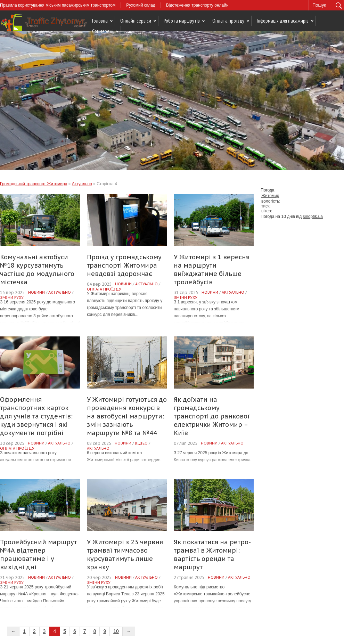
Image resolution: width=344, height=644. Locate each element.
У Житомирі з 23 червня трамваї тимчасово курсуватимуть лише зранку (125, 555)
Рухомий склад (141, 5)
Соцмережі (103, 31)
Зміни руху (12, 297)
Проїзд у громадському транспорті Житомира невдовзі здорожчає (124, 265)
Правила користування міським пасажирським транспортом (58, 5)
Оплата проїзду (228, 21)
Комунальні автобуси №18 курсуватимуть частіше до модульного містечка (37, 270)
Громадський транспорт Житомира (34, 184)
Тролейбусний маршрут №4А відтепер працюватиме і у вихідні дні (38, 555)
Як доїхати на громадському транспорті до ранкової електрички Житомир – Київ (212, 416)
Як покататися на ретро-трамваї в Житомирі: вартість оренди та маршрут (212, 555)
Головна (100, 21)
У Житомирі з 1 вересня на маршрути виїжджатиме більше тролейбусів (212, 270)
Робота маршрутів (182, 21)
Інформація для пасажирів (283, 21)
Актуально (82, 184)
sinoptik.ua (313, 217)
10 (116, 631)
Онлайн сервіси (136, 21)
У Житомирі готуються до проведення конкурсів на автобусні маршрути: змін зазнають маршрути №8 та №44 (127, 416)
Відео (141, 443)
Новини (36, 292)
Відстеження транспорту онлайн (197, 5)
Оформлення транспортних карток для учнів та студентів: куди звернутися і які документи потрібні (36, 416)
